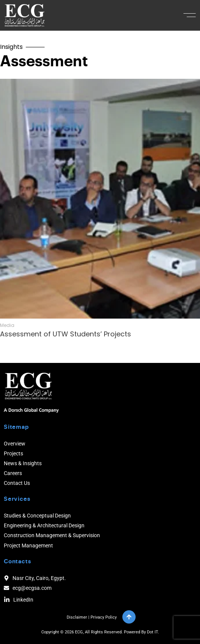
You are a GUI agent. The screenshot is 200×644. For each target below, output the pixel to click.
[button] (190, 15)
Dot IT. (153, 632)
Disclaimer (77, 617)
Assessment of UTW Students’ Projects (66, 334)
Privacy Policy (104, 617)
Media (7, 325)
